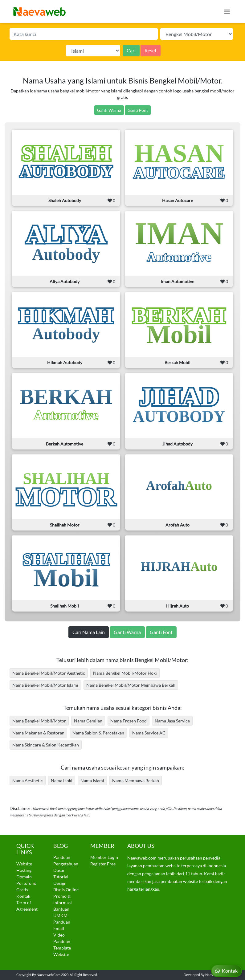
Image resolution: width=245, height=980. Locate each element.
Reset (151, 50)
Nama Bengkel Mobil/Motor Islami (45, 685)
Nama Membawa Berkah (136, 781)
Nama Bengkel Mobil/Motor (39, 721)
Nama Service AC (149, 733)
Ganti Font (138, 110)
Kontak (23, 896)
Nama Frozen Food (129, 721)
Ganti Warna (109, 110)
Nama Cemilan (88, 721)
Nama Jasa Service (172, 721)
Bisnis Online (66, 890)
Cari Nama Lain (89, 632)
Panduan (62, 857)
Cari (131, 50)
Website (24, 864)
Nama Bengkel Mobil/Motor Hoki (125, 673)
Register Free (103, 864)
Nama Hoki (62, 781)
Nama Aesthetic (28, 781)
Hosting (24, 870)
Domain (24, 877)
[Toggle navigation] (227, 12)
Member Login (104, 857)
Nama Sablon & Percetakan (98, 733)
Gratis (22, 890)
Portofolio (26, 883)
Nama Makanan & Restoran (38, 733)
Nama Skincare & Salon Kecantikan (46, 745)
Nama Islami (92, 781)
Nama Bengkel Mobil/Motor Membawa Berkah (131, 685)
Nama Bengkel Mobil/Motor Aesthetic (49, 673)
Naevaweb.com (49, 975)
